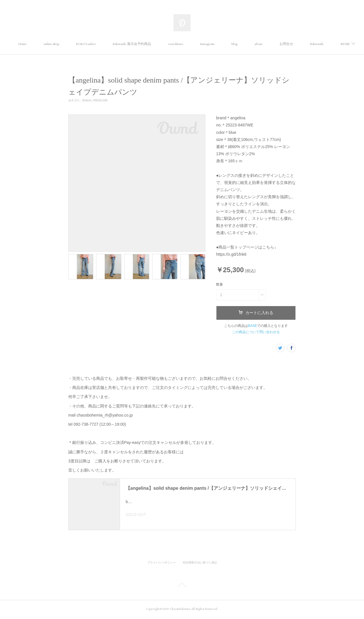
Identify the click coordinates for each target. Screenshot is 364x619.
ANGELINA (100, 100)
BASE (253, 326)
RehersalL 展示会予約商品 (158, 44)
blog (261, 44)
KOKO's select (112, 44)
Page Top (182, 587)
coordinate (202, 44)
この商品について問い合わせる (256, 332)
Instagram (233, 44)
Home (49, 44)
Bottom (87, 100)
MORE (310, 44)
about (285, 44)
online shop (77, 44)
